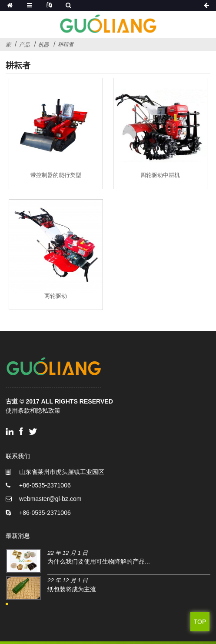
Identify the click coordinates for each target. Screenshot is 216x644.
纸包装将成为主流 (72, 589)
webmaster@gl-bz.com (50, 499)
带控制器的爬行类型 (56, 175)
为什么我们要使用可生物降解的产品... (99, 561)
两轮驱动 (56, 296)
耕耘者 (66, 44)
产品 (24, 45)
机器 (43, 45)
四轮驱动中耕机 (160, 175)
